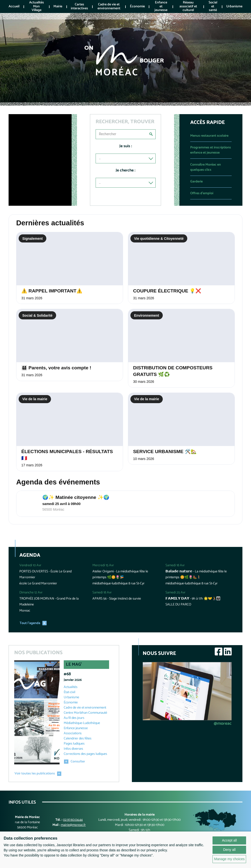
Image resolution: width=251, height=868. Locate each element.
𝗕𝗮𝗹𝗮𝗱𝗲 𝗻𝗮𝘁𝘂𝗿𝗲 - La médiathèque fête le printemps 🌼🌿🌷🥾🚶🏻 (196, 576)
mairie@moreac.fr (73, 827)
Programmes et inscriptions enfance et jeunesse (211, 150)
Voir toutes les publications (35, 776)
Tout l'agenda (30, 625)
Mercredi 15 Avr (103, 567)
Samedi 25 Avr (176, 595)
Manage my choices (229, 859)
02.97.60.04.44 (73, 822)
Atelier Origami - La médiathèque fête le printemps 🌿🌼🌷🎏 (120, 576)
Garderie (196, 182)
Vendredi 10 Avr (30, 567)
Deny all (229, 850)
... (100, 158)
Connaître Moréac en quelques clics (206, 167)
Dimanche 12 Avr (31, 595)
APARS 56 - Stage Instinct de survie (117, 600)
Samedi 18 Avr (102, 595)
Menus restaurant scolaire (209, 136)
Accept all (229, 840)
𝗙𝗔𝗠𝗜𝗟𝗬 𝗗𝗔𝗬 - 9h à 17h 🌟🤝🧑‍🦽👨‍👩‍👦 (193, 600)
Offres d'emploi (202, 193)
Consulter (78, 764)
